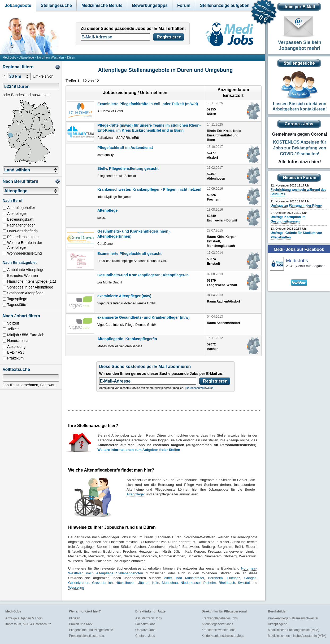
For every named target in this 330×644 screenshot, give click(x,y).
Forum (184, 5)
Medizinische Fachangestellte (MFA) (294, 630)
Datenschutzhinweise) (200, 388)
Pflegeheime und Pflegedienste (91, 630)
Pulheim (209, 583)
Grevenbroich (102, 583)
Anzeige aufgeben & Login (24, 618)
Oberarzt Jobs (145, 630)
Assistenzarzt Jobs (149, 618)
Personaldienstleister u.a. (87, 636)
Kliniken (75, 618)
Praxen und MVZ (81, 624)
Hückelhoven (126, 583)
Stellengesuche (56, 5)
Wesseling (76, 587)
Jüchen (144, 583)
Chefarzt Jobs (145, 636)
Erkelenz (234, 578)
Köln (156, 583)
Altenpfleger (136, 494)
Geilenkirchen (79, 583)
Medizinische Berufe (102, 5)
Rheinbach (227, 583)
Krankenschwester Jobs (218, 630)
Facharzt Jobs (145, 624)
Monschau (170, 583)
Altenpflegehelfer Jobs (217, 624)
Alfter (168, 578)
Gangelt (250, 578)
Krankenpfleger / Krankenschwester (293, 618)
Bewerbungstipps (150, 5)
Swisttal (244, 583)
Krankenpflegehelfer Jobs (220, 618)
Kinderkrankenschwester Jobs (223, 636)
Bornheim (215, 578)
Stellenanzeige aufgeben (225, 5)
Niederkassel (191, 583)
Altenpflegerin (278, 624)
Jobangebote (18, 5)
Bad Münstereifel (190, 578)
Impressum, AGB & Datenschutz (28, 624)
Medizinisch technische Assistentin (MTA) (297, 636)
